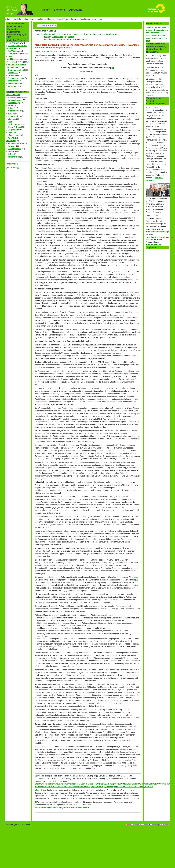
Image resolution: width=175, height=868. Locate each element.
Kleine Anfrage (14, 127)
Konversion (13, 81)
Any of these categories (54, 39)
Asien (103, 34)
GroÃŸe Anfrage (15, 124)
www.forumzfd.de (153, 245)
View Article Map (48, 25)
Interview (12, 119)
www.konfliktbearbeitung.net (158, 232)
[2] (134, 350)
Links (81, 19)
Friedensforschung (16, 78)
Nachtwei (50, 51)
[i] (128, 79)
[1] (36, 776)
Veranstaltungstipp (16, 143)
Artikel (11, 108)
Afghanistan (113, 34)
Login (88, 19)
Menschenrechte (15, 83)
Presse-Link (13, 116)
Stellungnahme (14, 149)
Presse (59, 19)
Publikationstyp (13, 95)
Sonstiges (12, 73)
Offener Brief (13, 135)
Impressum (97, 19)
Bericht (11, 105)
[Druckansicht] (12, 164)
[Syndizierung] (12, 167)
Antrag (11, 114)
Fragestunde (13, 130)
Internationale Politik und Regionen (82, 34)
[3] (136, 580)
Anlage (150, 95)
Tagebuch (12, 132)
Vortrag (11, 146)
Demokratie (13, 75)
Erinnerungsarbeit (16, 70)
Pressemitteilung (15, 97)
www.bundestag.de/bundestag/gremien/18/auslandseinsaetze (62, 807)
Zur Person (35, 19)
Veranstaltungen (71, 19)
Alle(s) (47, 34)
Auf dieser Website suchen (17, 19)
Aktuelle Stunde (15, 111)
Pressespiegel (14, 103)
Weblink (11, 151)
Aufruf (10, 154)
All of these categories (77, 39)
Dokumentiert (14, 157)
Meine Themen (48, 19)
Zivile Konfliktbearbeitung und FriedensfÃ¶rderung (17, 59)
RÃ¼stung (12, 86)
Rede (10, 122)
